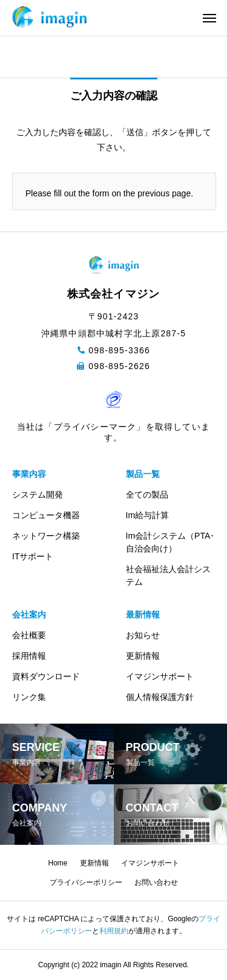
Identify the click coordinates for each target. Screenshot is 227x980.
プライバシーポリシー (86, 882)
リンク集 (29, 697)
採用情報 (29, 656)
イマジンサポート (160, 676)
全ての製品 (147, 495)
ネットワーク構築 (46, 536)
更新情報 (143, 656)
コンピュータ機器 (46, 515)
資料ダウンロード (46, 676)
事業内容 (29, 474)
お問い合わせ (156, 882)
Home (58, 863)
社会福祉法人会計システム (168, 575)
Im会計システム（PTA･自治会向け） (170, 542)
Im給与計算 (148, 515)
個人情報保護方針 (160, 697)
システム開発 (38, 495)
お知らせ (143, 635)
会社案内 (29, 615)
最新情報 (143, 615)
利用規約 (114, 931)
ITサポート (33, 556)
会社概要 (29, 635)
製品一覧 (143, 474)
